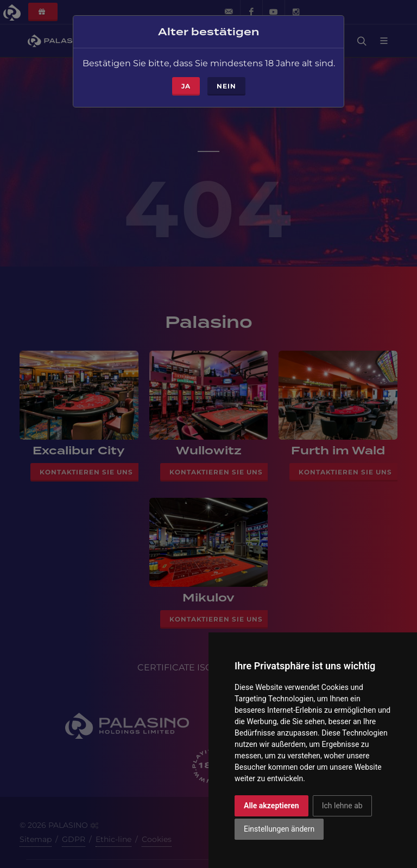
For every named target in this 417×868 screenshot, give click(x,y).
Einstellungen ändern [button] (279, 829)
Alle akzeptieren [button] (271, 806)
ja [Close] (186, 84)
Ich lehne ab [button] (342, 806)
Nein (226, 84)
